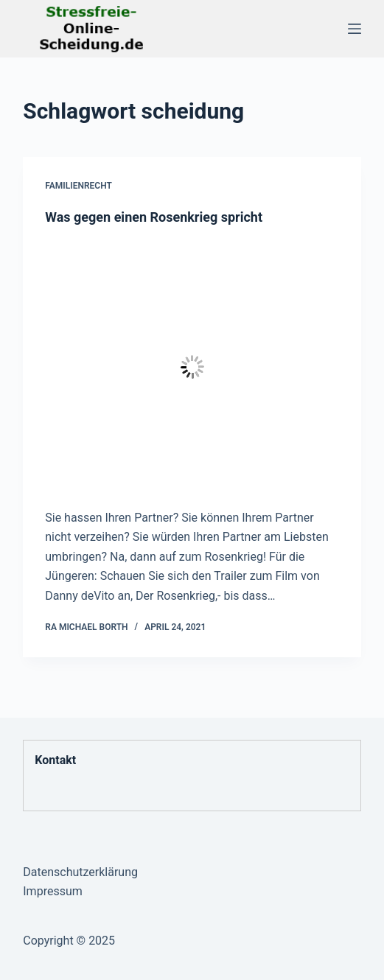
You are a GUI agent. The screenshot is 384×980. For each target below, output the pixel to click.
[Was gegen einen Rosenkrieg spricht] (192, 367)
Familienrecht (78, 186)
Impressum (53, 891)
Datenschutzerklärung (80, 872)
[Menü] (355, 29)
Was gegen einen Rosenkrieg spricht (154, 217)
